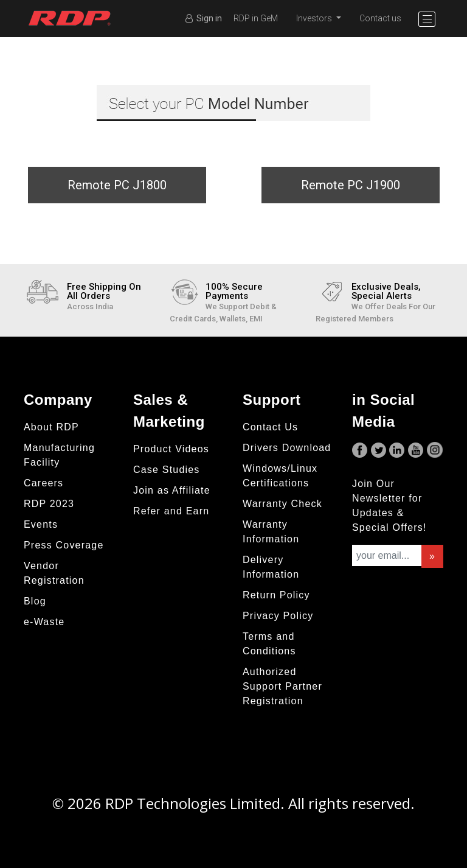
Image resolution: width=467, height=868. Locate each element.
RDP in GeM (256, 18)
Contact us (380, 18)
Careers (43, 483)
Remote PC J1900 (351, 185)
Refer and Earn (171, 511)
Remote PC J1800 (117, 185)
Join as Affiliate (172, 490)
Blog (35, 601)
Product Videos (171, 449)
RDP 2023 (49, 504)
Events (41, 524)
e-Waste (44, 622)
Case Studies (167, 470)
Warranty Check (282, 504)
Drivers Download (287, 448)
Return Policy (276, 595)
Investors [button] (315, 18)
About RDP (51, 427)
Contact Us (270, 427)
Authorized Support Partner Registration (282, 686)
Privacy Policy (278, 616)
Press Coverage (64, 545)
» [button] (432, 556)
